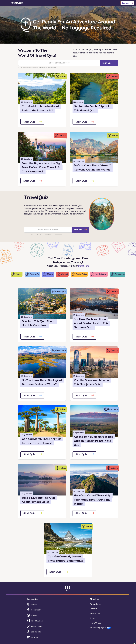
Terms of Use (53, 67)
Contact (93, 609)
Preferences (95, 613)
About (92, 618)
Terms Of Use (95, 623)
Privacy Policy (42, 67)
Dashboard (83, 266)
